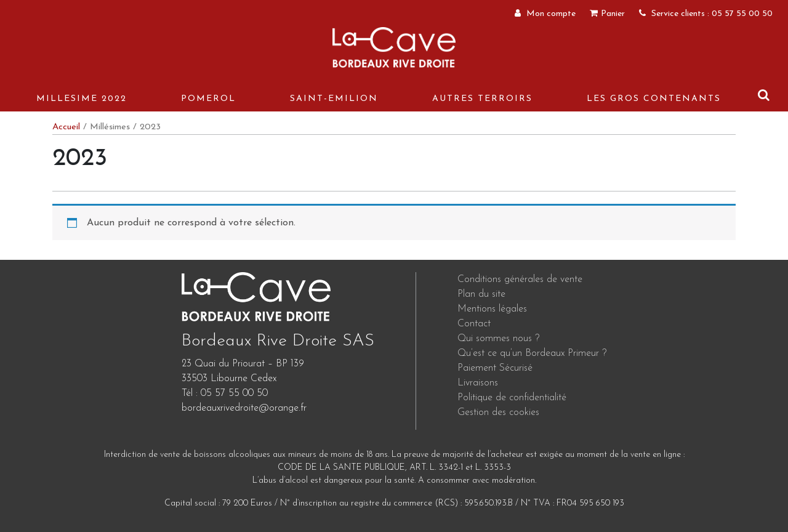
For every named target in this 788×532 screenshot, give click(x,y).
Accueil (66, 127)
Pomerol (208, 99)
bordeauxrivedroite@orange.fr (244, 408)
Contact (474, 324)
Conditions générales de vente (520, 280)
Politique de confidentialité (512, 398)
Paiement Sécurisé (495, 368)
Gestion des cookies (498, 413)
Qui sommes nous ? (498, 339)
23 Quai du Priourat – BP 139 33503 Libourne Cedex (243, 371)
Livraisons (478, 383)
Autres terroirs (482, 99)
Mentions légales (492, 309)
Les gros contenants (654, 99)
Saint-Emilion (334, 99)
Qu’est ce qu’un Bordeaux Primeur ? (532, 353)
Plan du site (481, 294)
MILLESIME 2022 (82, 99)
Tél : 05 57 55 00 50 (225, 393)
